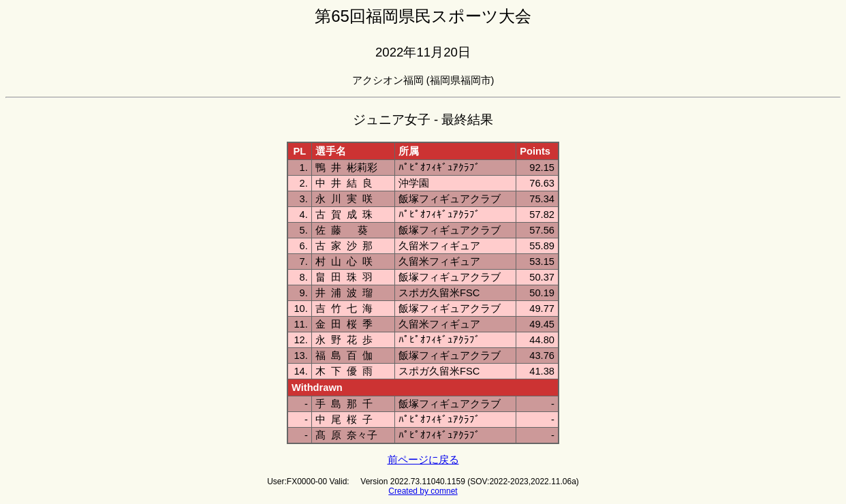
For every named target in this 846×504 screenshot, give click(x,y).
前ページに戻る (423, 460)
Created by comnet (423, 491)
